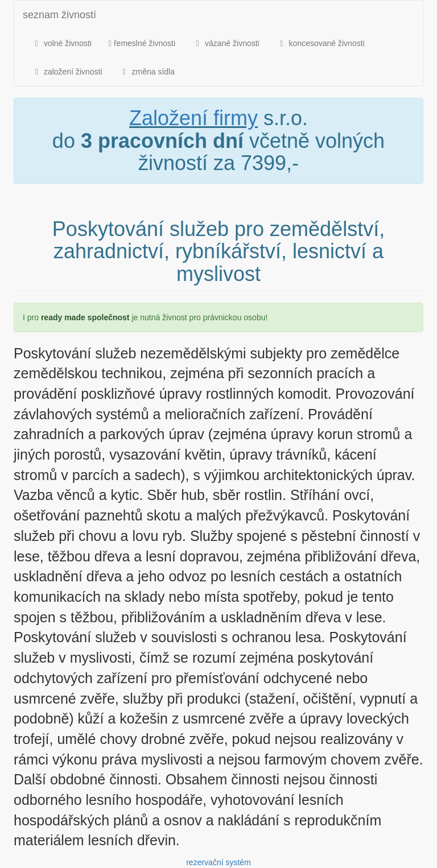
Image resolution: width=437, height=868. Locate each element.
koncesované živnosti (321, 43)
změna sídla (147, 72)
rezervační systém (218, 862)
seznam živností (59, 15)
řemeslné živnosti (142, 43)
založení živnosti (67, 72)
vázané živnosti (226, 43)
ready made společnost (85, 317)
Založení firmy (193, 118)
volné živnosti (61, 43)
